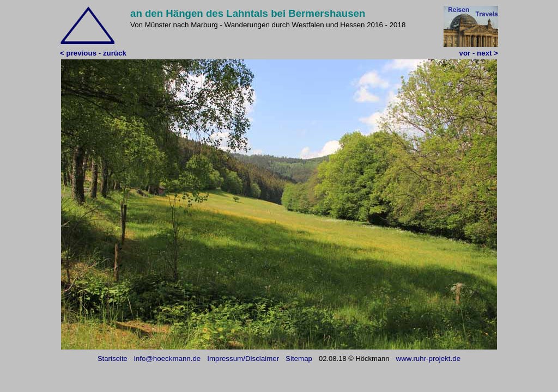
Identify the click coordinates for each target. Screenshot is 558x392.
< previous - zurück (93, 53)
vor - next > (479, 53)
